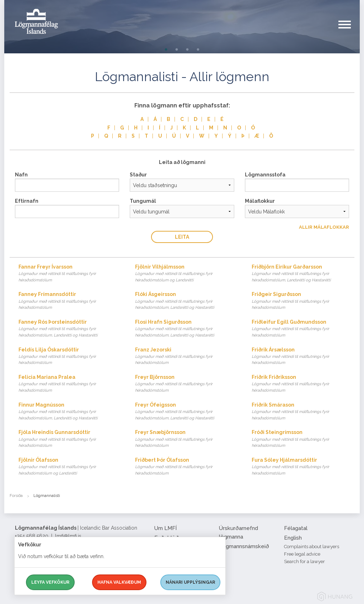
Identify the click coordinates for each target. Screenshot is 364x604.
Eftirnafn (27, 201)
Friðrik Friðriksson (303, 384)
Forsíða (16, 496)
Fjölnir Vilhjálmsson (186, 274)
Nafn (21, 175)
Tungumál (143, 201)
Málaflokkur (260, 201)
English (293, 538)
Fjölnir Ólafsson (70, 467)
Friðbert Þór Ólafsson (186, 467)
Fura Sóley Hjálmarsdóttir (303, 467)
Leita (182, 237)
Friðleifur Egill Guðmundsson (303, 329)
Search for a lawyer (304, 561)
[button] (349, 32)
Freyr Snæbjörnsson (186, 439)
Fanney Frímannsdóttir (70, 301)
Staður (138, 175)
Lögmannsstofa (265, 175)
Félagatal (296, 528)
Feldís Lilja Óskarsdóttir (70, 357)
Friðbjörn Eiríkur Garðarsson (303, 274)
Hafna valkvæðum (119, 582)
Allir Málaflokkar (324, 227)
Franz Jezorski (186, 357)
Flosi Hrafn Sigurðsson (186, 329)
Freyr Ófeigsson (186, 412)
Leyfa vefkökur (50, 582)
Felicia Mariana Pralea (70, 384)
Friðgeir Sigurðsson (303, 301)
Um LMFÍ (165, 528)
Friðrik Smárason (303, 412)
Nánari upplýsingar (190, 582)
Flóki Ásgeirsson (186, 301)
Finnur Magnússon (70, 412)
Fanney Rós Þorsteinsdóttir (70, 329)
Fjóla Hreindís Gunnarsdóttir (70, 439)
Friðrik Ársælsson (303, 357)
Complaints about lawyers (312, 547)
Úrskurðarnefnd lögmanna (239, 533)
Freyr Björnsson (186, 384)
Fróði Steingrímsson (303, 439)
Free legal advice (302, 554)
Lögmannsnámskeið (244, 546)
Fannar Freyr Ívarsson (70, 274)
